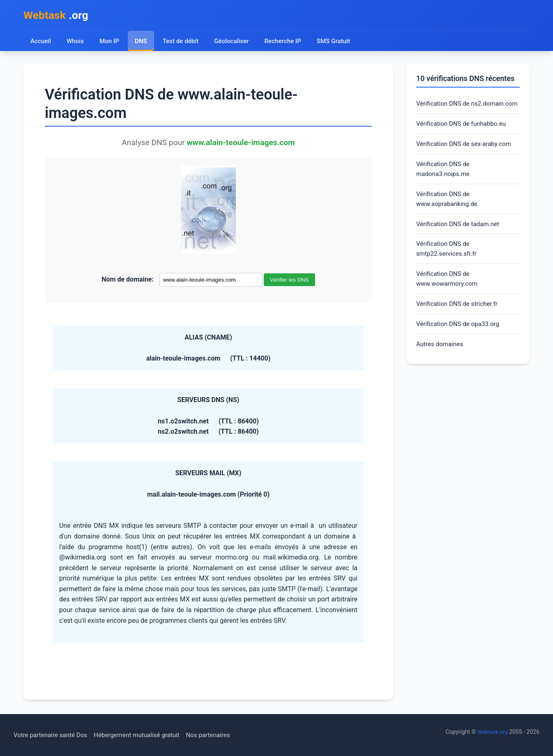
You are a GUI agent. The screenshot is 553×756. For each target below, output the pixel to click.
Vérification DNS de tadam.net (460, 241)
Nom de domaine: (128, 281)
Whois (76, 42)
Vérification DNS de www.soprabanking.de (449, 215)
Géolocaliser (234, 42)
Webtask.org (492, 732)
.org (58, 16)
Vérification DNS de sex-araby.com (467, 158)
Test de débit (182, 42)
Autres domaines (441, 366)
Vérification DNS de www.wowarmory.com (449, 298)
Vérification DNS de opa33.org (460, 345)
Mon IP (110, 42)
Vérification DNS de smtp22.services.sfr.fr (448, 267)
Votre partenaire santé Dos (53, 735)
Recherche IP (287, 42)
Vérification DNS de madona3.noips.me (445, 184)
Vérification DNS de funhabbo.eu (464, 137)
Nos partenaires (218, 735)
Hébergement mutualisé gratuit (144, 735)
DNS (142, 42)
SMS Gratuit (339, 42)
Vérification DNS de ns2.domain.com (445, 111)
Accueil (41, 42)
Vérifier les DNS (289, 281)
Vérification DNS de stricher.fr (459, 325)
